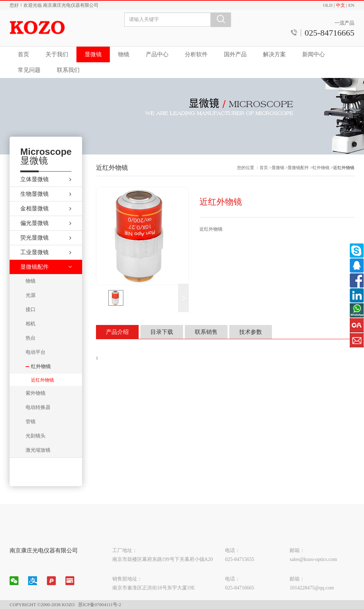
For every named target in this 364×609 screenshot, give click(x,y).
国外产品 (235, 54)
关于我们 (57, 54)
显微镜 (93, 54)
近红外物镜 (42, 380)
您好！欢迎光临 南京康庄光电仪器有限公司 (54, 5)
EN (351, 5)
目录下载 (162, 332)
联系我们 (68, 70)
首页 (23, 54)
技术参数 (251, 332)
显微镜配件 (298, 168)
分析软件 (196, 54)
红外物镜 (321, 168)
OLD (328, 5)
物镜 (124, 54)
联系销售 (206, 332)
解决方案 (274, 54)
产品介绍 (117, 332)
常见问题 (29, 70)
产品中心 (157, 54)
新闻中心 (314, 54)
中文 (341, 5)
